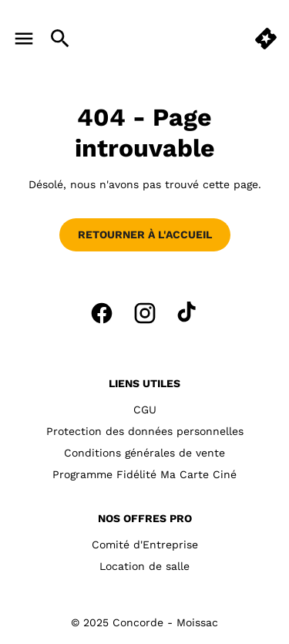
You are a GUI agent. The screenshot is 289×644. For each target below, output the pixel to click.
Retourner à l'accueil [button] (145, 234)
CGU (145, 410)
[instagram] (145, 313)
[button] (266, 39)
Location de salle (144, 566)
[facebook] (102, 313)
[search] (60, 39)
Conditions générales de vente (144, 453)
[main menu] (24, 39)
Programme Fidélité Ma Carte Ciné (144, 474)
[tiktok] (188, 313)
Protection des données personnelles (145, 431)
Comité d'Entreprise (145, 545)
